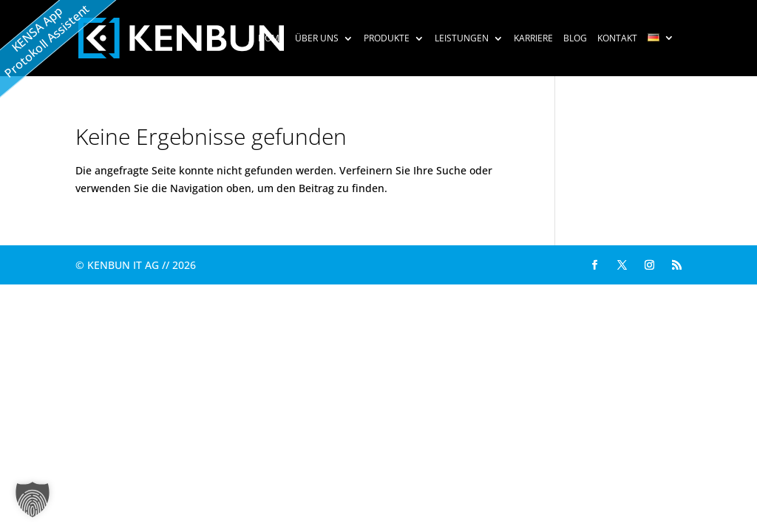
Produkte (387, 39)
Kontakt (617, 39)
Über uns (317, 39)
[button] (33, 499)
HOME (271, 39)
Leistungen (462, 39)
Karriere (533, 39)
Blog (575, 39)
